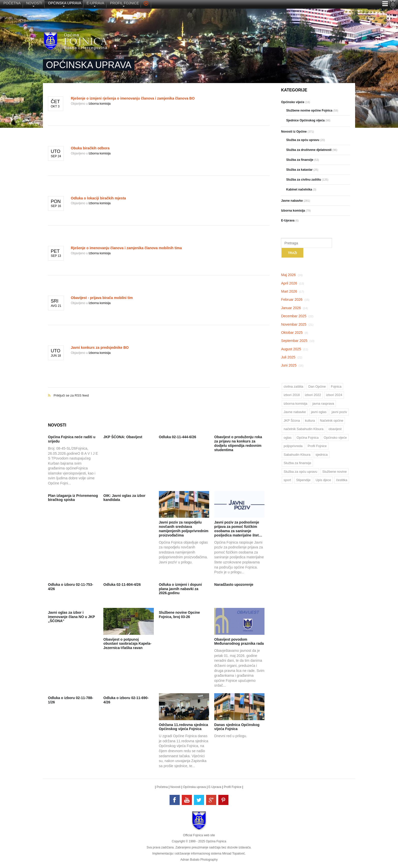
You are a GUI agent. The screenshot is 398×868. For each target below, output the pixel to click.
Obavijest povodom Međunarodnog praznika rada (239, 642)
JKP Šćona (292, 421)
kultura (310, 421)
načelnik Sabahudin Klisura (303, 429)
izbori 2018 (292, 395)
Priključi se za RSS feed (159, 390)
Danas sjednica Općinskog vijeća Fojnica (237, 727)
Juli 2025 (292, 357)
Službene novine (335, 472)
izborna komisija (295, 404)
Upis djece (323, 480)
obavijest (335, 429)
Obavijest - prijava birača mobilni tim (102, 298)
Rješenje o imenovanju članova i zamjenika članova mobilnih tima (126, 248)
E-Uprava (215, 787)
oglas (287, 438)
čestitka (342, 480)
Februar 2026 (295, 299)
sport (287, 480)
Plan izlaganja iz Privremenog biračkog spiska (73, 498)
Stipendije (303, 480)
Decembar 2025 (297, 316)
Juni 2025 (292, 365)
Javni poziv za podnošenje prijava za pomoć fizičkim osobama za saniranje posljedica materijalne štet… (238, 529)
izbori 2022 (313, 395)
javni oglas (319, 412)
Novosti (175, 787)
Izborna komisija (100, 104)
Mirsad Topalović (233, 854)
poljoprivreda (293, 446)
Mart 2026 (293, 291)
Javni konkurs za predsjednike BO (100, 348)
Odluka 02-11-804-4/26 (122, 585)
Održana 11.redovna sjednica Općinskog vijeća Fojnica (184, 727)
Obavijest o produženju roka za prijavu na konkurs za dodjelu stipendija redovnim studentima (238, 443)
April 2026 (293, 283)
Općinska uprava (194, 787)
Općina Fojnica (308, 438)
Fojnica (336, 386)
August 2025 (294, 349)
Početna (162, 787)
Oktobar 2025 (294, 333)
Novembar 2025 (297, 324)
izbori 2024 (334, 395)
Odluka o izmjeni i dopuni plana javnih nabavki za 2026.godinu (180, 589)
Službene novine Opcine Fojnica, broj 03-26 (179, 615)
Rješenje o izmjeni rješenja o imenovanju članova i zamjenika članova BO (133, 98)
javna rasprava (323, 404)
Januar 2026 (294, 308)
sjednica (322, 455)
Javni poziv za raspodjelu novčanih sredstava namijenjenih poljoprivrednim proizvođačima (184, 529)
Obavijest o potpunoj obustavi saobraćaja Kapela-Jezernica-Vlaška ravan (127, 644)
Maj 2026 (292, 275)
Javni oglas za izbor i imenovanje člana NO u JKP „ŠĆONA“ (71, 617)
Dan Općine (317, 386)
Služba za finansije (297, 463)
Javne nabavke (295, 412)
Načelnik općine (332, 421)
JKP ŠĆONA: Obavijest (123, 437)
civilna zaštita (293, 386)
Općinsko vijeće (335, 438)
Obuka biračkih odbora (90, 148)
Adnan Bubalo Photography (199, 860)
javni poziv (339, 412)
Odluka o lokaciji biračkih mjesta (98, 198)
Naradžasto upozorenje (234, 585)
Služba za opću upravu (300, 472)
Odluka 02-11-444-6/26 (178, 437)
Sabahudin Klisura (297, 455)
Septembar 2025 (298, 341)
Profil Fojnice (317, 446)
